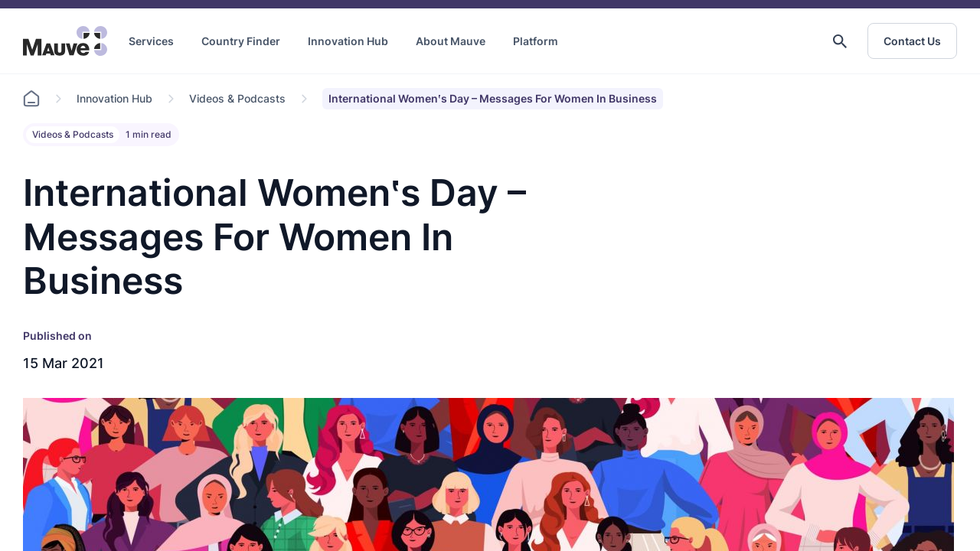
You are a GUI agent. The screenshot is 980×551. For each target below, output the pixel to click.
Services (151, 41)
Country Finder (241, 41)
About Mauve (451, 41)
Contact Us (912, 41)
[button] (840, 41)
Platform (536, 41)
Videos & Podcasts (237, 98)
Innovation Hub (348, 41)
